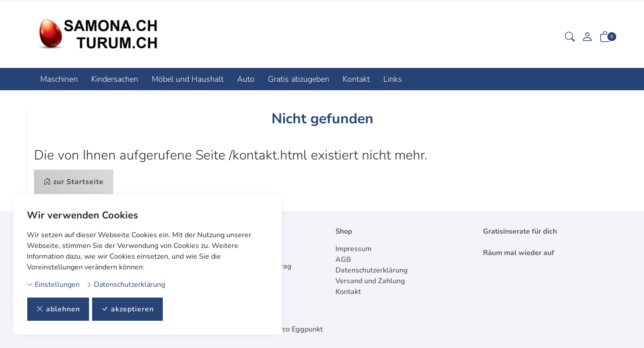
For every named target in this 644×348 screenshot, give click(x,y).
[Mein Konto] (587, 38)
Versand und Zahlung (370, 281)
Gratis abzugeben (299, 79)
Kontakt (356, 79)
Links (393, 79)
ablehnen (58, 309)
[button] (570, 38)
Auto (246, 79)
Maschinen (59, 79)
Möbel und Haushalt (188, 79)
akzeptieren (127, 309)
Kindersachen (115, 79)
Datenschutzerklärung (125, 285)
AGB (343, 260)
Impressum (354, 249)
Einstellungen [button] (53, 285)
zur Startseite (74, 182)
